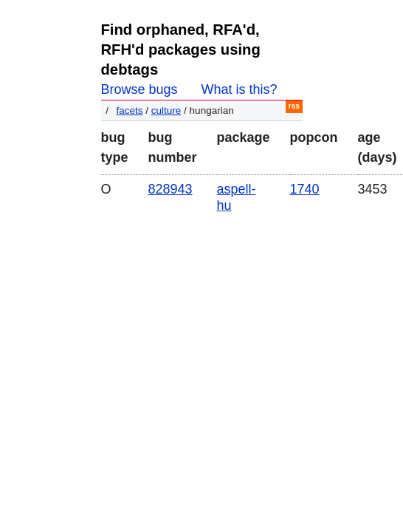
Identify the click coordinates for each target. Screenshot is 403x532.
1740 (305, 189)
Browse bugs (139, 89)
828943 (170, 189)
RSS (294, 106)
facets (130, 110)
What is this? (240, 89)
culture (166, 110)
